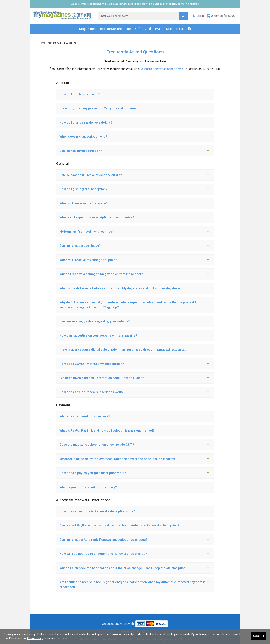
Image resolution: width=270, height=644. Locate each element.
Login (198, 16)
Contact (174, 29)
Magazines (87, 29)
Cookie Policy (35, 638)
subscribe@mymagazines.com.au (163, 69)
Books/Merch (115, 29)
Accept (259, 636)
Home (42, 43)
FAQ (158, 29)
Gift (143, 29)
